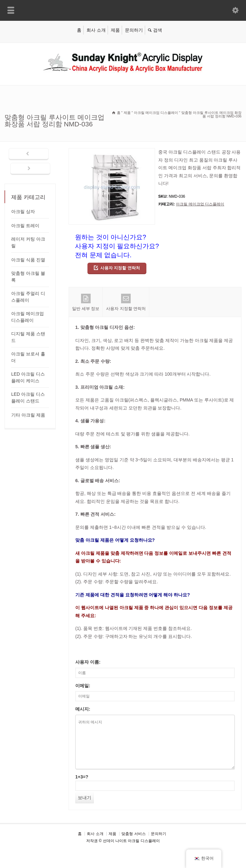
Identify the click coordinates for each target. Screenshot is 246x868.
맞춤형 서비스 (133, 834)
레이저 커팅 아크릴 (28, 242)
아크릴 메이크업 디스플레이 (200, 204)
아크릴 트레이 (25, 226)
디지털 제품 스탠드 (28, 337)
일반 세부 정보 (86, 302)
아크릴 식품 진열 (28, 260)
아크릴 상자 (23, 211)
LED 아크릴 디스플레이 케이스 (28, 377)
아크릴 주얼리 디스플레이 (28, 297)
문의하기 (134, 30)
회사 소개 (96, 30)
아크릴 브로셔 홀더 (28, 357)
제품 (115, 30)
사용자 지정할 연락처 (120, 268)
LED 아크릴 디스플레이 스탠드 (28, 398)
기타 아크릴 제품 (28, 415)
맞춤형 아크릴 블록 (28, 277)
